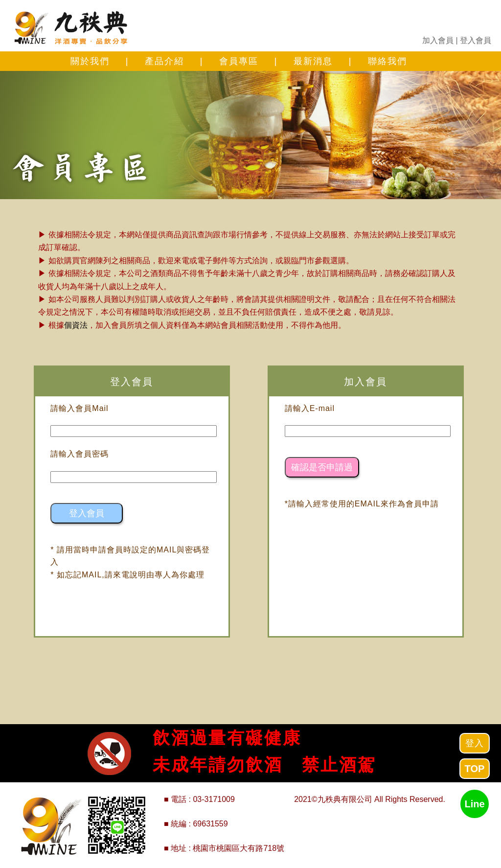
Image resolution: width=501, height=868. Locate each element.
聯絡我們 (387, 61)
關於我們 (90, 61)
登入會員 (476, 40)
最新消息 (313, 61)
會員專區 (239, 61)
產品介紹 (164, 61)
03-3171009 (214, 799)
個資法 (76, 325)
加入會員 (438, 40)
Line (474, 804)
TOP (475, 769)
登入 (475, 743)
